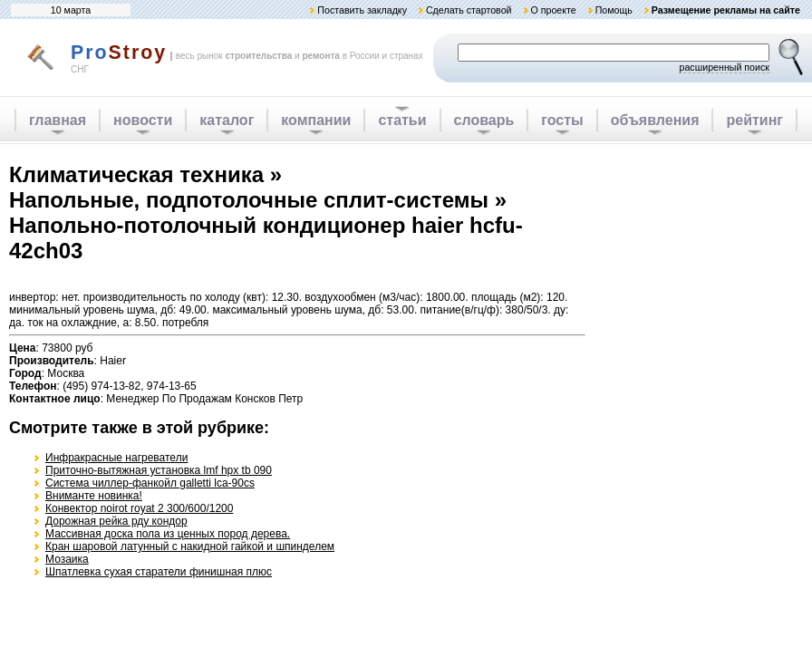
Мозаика (67, 559)
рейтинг (754, 120)
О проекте (553, 10)
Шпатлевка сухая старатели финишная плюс (159, 572)
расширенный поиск (724, 67)
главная (58, 120)
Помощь (614, 10)
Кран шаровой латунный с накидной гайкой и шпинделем (190, 546)
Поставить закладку (362, 10)
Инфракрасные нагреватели (116, 458)
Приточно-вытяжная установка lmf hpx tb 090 (159, 470)
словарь (484, 120)
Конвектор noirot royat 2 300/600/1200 (139, 508)
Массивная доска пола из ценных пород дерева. (168, 534)
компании (316, 120)
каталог (227, 120)
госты (562, 120)
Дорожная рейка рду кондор (116, 521)
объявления (655, 120)
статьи (402, 120)
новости (143, 120)
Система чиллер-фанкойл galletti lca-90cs (150, 483)
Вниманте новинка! (94, 496)
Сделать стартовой (469, 10)
